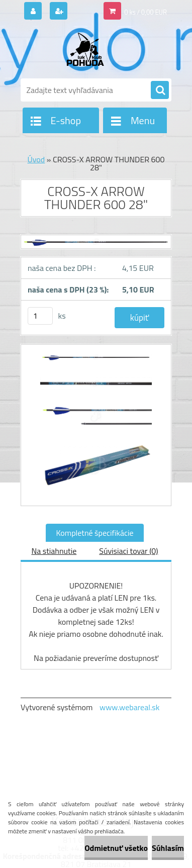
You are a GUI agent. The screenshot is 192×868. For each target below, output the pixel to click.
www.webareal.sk (130, 707)
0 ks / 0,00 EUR (146, 12)
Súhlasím (168, 848)
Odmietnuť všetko (116, 848)
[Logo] (90, 49)
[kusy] (40, 316)
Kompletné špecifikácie (94, 533)
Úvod (36, 159)
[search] (160, 90)
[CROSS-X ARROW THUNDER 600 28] (96, 362)
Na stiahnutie (54, 551)
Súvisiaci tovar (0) (128, 551)
